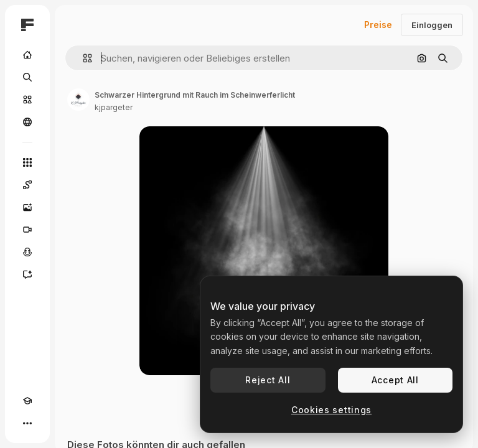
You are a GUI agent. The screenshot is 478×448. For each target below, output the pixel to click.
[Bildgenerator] (27, 207)
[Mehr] (27, 423)
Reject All (268, 380)
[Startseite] (27, 55)
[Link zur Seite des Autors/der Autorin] (78, 100)
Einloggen (432, 25)
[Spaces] (27, 185)
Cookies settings (331, 410)
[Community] (27, 122)
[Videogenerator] (27, 230)
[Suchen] (27, 77)
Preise (378, 25)
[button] (82, 58)
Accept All (395, 380)
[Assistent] (27, 274)
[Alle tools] (27, 162)
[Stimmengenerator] (27, 252)
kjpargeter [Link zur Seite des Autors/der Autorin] (114, 107)
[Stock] (27, 100)
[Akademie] (27, 401)
